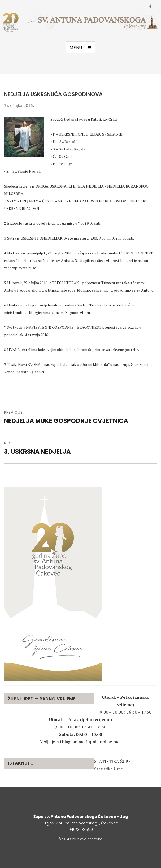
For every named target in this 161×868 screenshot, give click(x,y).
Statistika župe (108, 769)
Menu (76, 48)
